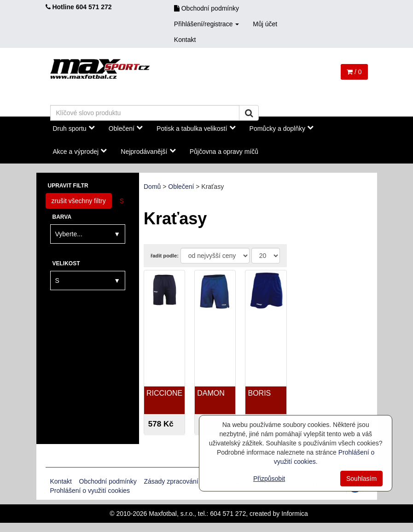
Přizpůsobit (269, 479)
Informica (295, 514)
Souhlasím (361, 479)
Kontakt (185, 40)
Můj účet (265, 24)
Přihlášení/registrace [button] (207, 24)
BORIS (259, 393)
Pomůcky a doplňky (282, 128)
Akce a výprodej (80, 151)
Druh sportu (74, 128)
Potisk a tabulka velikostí (196, 128)
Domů (152, 187)
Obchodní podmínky (206, 8)
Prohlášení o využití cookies (90, 491)
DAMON (211, 393)
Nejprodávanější (148, 151)
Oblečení (126, 128)
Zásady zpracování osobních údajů (194, 481)
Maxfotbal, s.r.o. (172, 514)
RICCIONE (164, 393)
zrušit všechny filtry (79, 201)
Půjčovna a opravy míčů (224, 152)
